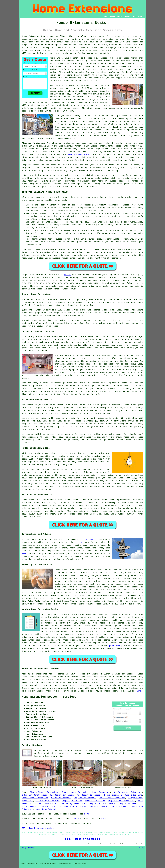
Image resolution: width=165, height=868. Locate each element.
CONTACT (128, 16)
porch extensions (125, 626)
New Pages (32, 848)
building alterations (62, 632)
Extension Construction (35, 795)
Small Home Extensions (112, 798)
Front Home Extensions (35, 798)
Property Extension (72, 801)
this (80, 542)
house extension (121, 58)
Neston (68, 275)
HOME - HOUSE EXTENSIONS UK (82, 839)
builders (132, 121)
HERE (24, 554)
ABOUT (120, 16)
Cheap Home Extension (47, 809)
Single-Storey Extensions (44, 792)
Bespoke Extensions (85, 798)
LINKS (112, 16)
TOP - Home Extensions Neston (38, 828)
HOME (106, 16)
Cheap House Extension (75, 792)
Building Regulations (79, 155)
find (30, 674)
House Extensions (99, 806)
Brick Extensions (61, 798)
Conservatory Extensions (72, 804)
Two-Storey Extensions (62, 795)
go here (89, 539)
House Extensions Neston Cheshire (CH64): (45, 36)
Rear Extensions (79, 806)
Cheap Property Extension (101, 804)
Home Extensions (101, 792)
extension (114, 108)
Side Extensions (133, 795)
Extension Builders (95, 801)
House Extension (113, 795)
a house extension (32, 255)
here (139, 691)
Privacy (142, 848)
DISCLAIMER (138, 16)
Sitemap (23, 848)
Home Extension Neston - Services (49, 697)
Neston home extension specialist (73, 614)
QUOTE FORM (114, 646)
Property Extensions (45, 804)
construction (54, 643)
